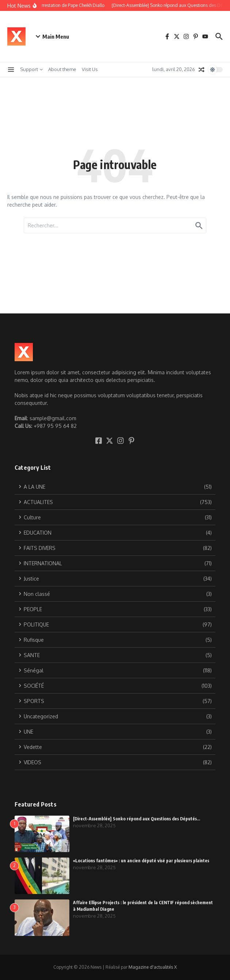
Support (31, 69)
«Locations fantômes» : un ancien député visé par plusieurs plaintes (141, 861)
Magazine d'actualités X (153, 967)
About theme (62, 69)
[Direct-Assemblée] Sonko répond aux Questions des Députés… (137, 819)
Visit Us (90, 69)
